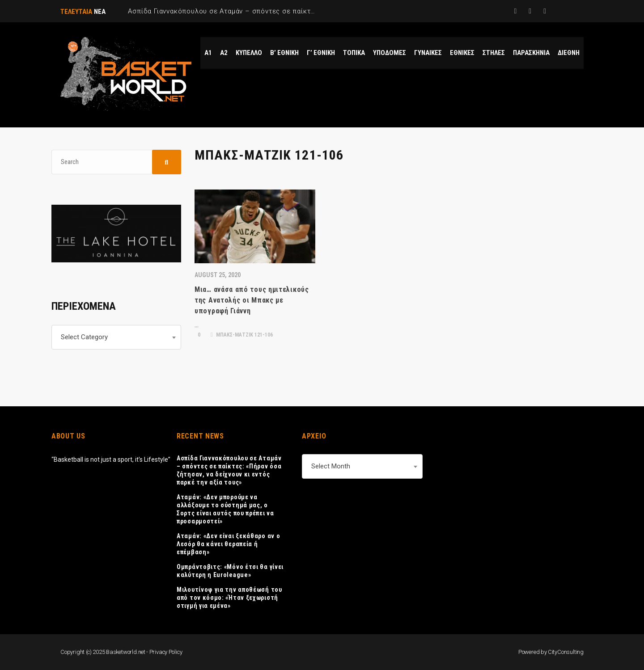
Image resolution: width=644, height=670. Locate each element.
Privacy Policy (166, 652)
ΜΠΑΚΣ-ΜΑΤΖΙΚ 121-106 (242, 335)
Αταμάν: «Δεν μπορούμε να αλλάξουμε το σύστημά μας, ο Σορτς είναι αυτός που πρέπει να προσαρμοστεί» (225, 509)
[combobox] (116, 337)
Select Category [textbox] (84, 337)
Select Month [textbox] (331, 466)
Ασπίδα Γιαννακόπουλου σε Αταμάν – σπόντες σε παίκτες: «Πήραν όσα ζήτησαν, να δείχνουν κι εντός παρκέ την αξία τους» (229, 470)
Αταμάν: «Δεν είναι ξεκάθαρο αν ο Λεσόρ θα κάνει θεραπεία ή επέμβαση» (228, 544)
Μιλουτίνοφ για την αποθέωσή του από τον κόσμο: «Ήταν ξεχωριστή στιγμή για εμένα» (229, 598)
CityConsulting (566, 652)
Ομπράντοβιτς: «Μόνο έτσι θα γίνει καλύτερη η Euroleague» (230, 571)
